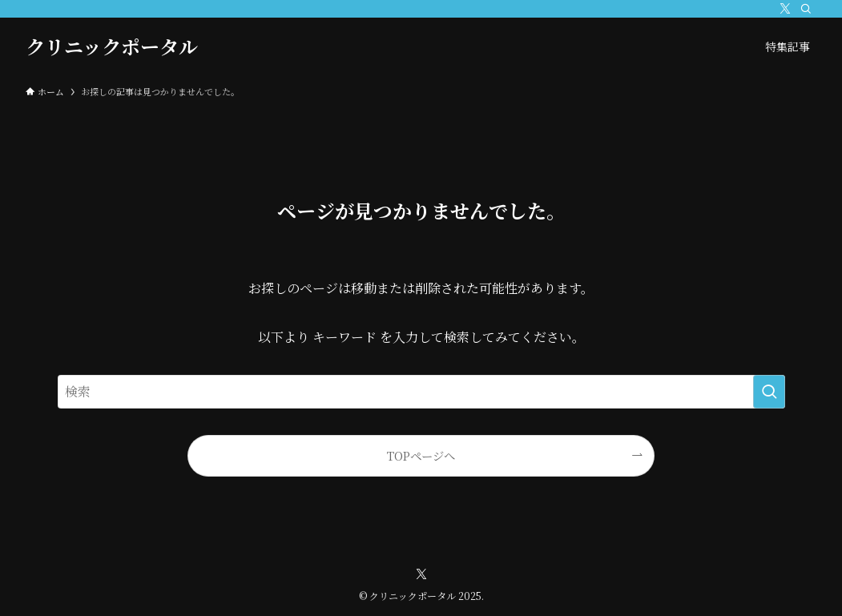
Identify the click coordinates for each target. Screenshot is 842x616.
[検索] (806, 9)
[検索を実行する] (769, 392)
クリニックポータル (112, 46)
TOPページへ (421, 455)
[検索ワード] (421, 392)
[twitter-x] (785, 9)
